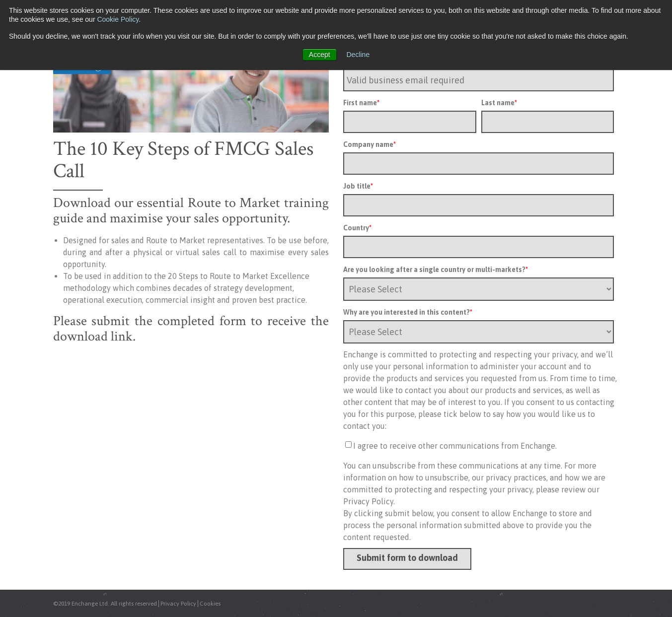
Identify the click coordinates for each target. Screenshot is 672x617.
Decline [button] (358, 55)
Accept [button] (320, 55)
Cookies (210, 604)
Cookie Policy (118, 19)
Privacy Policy (178, 604)
